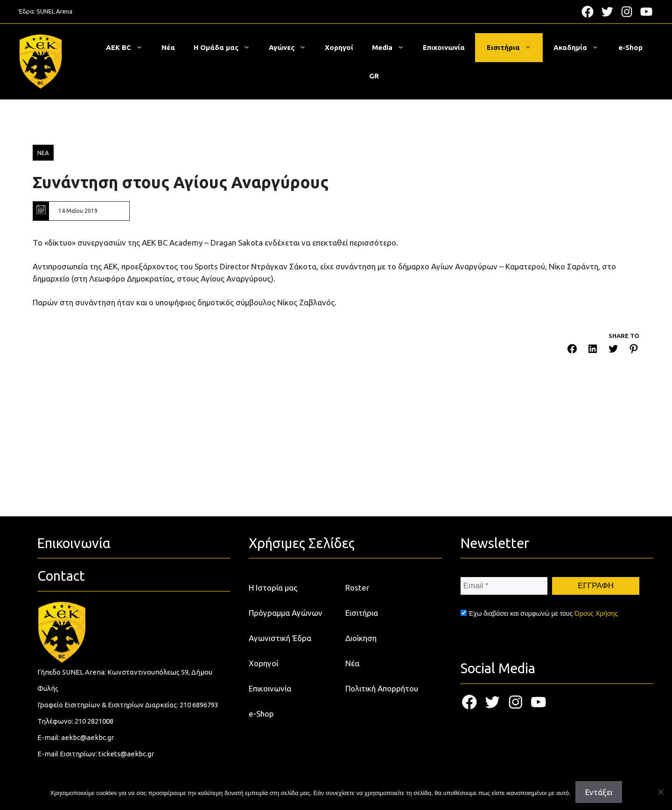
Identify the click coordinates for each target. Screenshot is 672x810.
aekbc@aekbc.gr (87, 737)
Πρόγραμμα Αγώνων (286, 613)
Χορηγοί (339, 47)
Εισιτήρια (514, 48)
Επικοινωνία (444, 47)
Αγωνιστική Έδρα (280, 638)
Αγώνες (292, 48)
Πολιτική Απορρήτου (382, 688)
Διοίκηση (361, 638)
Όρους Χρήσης (596, 613)
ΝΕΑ (43, 153)
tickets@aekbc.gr (126, 754)
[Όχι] (660, 792)
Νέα (168, 47)
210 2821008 (94, 721)
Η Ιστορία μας (273, 588)
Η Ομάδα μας (227, 48)
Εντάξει (599, 792)
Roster (357, 588)
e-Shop (630, 47)
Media (393, 48)
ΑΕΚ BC (129, 48)
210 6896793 (199, 705)
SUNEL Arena (54, 11)
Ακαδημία (581, 48)
